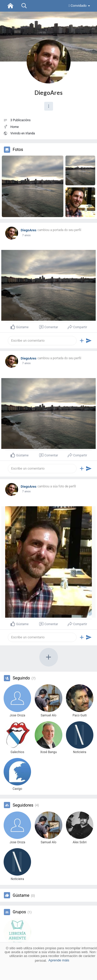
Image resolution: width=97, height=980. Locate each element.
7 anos (26, 235)
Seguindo (21, 678)
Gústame (21, 895)
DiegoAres (48, 93)
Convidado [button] (79, 6)
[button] (49, 106)
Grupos (19, 912)
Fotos (18, 150)
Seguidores (23, 805)
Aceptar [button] (48, 973)
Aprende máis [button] (59, 960)
